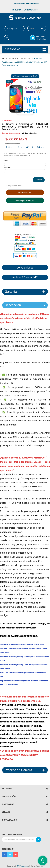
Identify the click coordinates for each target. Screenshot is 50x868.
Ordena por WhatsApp (25, 200)
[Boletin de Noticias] (38, 840)
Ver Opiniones (25, 268)
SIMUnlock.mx (22, 866)
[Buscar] (42, 28)
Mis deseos (7, 38)
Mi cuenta (7, 789)
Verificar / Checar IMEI (25, 277)
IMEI (6, 161)
